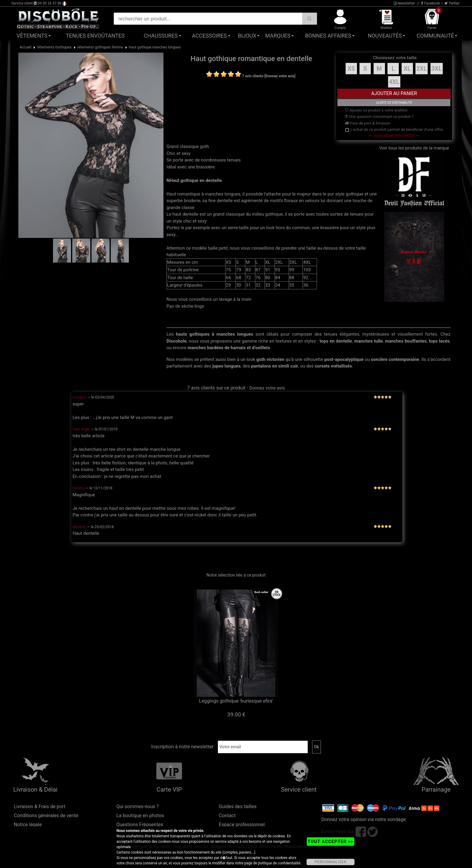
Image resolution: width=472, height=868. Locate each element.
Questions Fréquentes (140, 825)
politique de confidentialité (279, 863)
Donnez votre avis (267, 388)
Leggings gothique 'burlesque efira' (236, 701)
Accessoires (210, 36)
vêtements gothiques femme (100, 47)
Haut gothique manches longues (155, 47)
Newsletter (404, 3)
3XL (437, 69)
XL (407, 69)
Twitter (452, 3)
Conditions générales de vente (46, 816)
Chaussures (161, 36)
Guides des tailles (238, 806)
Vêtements (32, 36)
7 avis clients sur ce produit (216, 388)
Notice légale (28, 825)
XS (351, 69)
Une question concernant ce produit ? (379, 117)
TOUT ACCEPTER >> (331, 842)
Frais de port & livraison (368, 123)
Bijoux (247, 36)
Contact (227, 816)
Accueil (25, 47)
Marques (278, 36)
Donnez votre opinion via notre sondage (363, 819)
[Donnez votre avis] (280, 76)
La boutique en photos (140, 816)
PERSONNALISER (331, 862)
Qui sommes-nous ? (137, 806)
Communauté (435, 36)
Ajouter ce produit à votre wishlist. (377, 110)
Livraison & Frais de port (40, 806)
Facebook (430, 3)
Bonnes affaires (328, 36)
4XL (394, 82)
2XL (422, 69)
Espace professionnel (242, 825)
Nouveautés (385, 36)
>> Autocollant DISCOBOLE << (394, 135)
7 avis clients (253, 76)
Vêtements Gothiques (54, 47)
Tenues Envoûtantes (95, 36)
